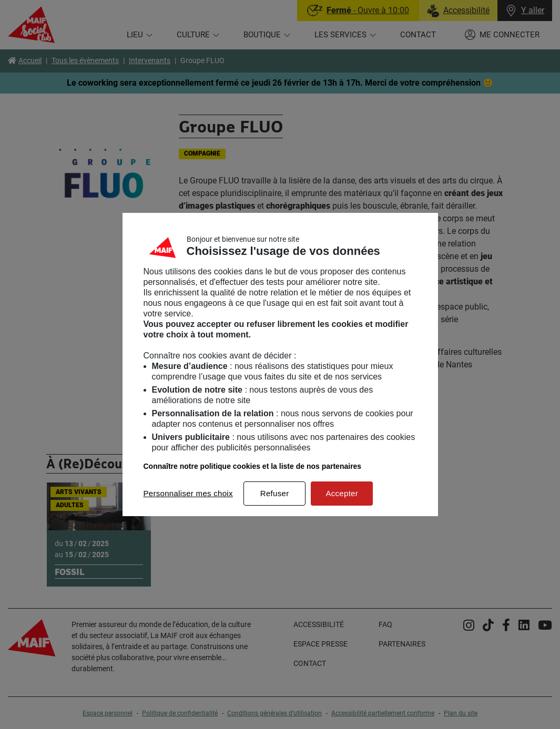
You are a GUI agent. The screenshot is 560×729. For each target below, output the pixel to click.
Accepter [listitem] (342, 493)
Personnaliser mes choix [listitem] (188, 493)
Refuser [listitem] (275, 493)
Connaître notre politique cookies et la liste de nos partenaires (253, 466)
